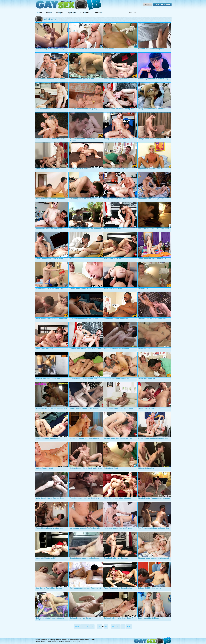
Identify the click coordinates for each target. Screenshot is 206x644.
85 (99, 627)
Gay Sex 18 (68, 5)
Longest (60, 12)
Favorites (99, 12)
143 (123, 627)
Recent (49, 12)
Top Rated (72, 12)
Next (129, 627)
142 (118, 627)
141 (113, 627)
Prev (77, 627)
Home (39, 12)
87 (106, 627)
